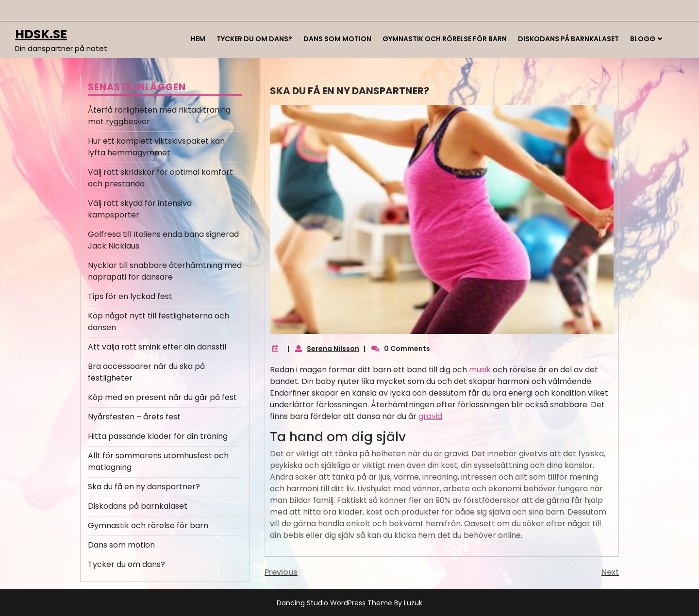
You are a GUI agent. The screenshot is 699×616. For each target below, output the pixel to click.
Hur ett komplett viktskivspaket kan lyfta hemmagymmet (156, 147)
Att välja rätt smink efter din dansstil (157, 347)
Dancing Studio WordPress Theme (334, 603)
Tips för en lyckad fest (130, 296)
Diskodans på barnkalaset (568, 39)
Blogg (643, 39)
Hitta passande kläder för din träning (158, 436)
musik (480, 370)
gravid (430, 416)
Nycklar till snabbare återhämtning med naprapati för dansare (165, 271)
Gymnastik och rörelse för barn (445, 39)
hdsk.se (41, 34)
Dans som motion (337, 39)
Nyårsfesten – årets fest (134, 417)
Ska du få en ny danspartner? (144, 487)
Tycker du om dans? (254, 39)
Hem (198, 39)
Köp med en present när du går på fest (162, 397)
